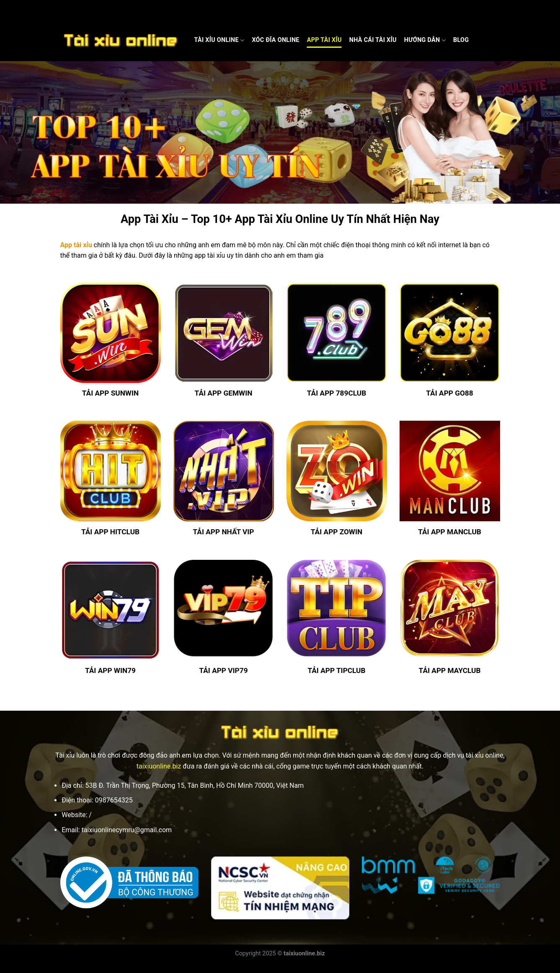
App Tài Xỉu (324, 40)
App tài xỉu (76, 245)
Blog (461, 40)
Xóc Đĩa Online (275, 40)
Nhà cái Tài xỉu (373, 40)
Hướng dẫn (425, 40)
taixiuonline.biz (159, 766)
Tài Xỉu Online (219, 40)
